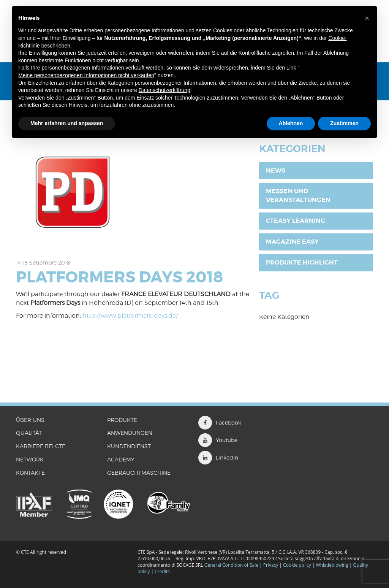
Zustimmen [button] (344, 123)
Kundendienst (129, 446)
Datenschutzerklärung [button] (164, 90)
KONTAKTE (30, 473)
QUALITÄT (29, 433)
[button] (367, 18)
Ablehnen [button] (291, 123)
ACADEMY (121, 459)
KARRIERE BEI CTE (41, 446)
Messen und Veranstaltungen (298, 195)
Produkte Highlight (302, 262)
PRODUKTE (122, 420)
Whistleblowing (333, 565)
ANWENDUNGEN (130, 433)
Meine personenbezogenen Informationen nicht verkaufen (86, 75)
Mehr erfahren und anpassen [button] (67, 123)
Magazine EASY (292, 242)
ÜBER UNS (30, 420)
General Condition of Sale (231, 565)
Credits (162, 571)
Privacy (271, 565)
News (276, 170)
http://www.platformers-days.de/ (130, 316)
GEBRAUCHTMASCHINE (139, 473)
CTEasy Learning (296, 221)
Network (30, 459)
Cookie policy (297, 565)
